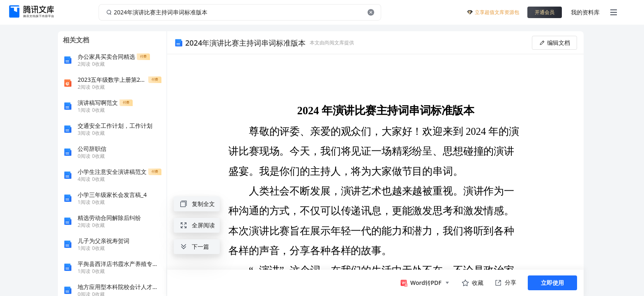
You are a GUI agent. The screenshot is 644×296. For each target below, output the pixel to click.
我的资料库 (585, 12)
